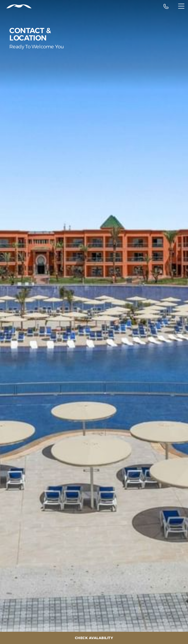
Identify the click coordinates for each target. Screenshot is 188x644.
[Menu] (181, 6)
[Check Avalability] (94, 638)
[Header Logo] (16, 6)
